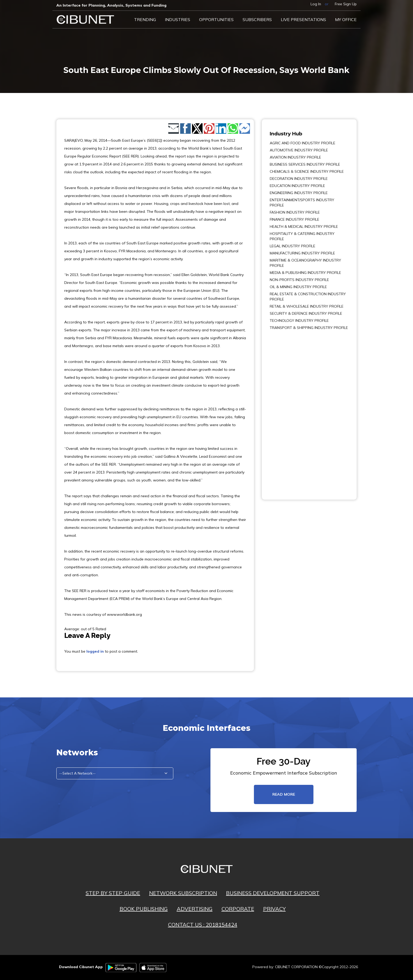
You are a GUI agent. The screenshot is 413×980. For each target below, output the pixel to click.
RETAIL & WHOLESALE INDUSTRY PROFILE (307, 306)
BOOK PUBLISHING (144, 909)
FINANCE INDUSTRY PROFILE (294, 219)
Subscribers (257, 19)
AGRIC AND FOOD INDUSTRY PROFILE (303, 143)
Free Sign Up (346, 4)
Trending (145, 19)
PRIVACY (274, 909)
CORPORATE (238, 909)
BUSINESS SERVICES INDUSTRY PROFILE (305, 164)
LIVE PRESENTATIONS (303, 19)
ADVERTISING (195, 909)
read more (284, 794)
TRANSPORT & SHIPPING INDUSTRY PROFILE (309, 328)
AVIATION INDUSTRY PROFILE (295, 157)
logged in (95, 651)
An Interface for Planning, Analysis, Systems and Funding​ (111, 5)
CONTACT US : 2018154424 (203, 925)
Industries (178, 19)
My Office (346, 19)
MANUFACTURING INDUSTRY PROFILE (302, 253)
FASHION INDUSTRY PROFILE (295, 212)
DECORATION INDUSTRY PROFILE (299, 179)
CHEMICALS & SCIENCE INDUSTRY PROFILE (307, 171)
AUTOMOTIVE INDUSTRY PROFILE (299, 150)
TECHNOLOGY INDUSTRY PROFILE (299, 321)
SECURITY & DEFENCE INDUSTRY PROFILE (306, 313)
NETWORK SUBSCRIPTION (183, 893)
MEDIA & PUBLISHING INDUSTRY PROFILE (305, 273)
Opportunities (216, 19)
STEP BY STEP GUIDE (113, 893)
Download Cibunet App (81, 967)
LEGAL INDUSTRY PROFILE (292, 246)
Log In (316, 4)
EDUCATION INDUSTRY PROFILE (297, 186)
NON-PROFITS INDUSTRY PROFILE (299, 280)
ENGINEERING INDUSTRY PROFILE (299, 193)
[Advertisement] (286, 411)
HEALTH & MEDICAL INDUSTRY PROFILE (304, 226)
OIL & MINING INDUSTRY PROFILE (298, 287)
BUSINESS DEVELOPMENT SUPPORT (273, 893)
